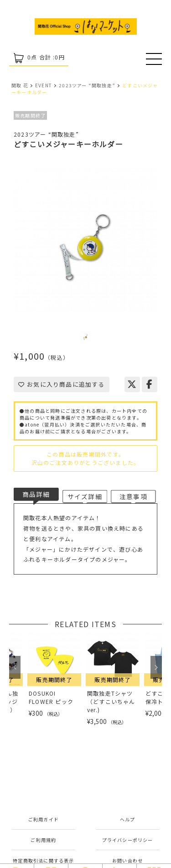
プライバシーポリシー (128, 840)
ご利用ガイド (44, 819)
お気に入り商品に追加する (62, 384)
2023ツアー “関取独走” (87, 85)
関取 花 (20, 85)
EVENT (44, 85)
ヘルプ (128, 819)
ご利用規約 (43, 840)
